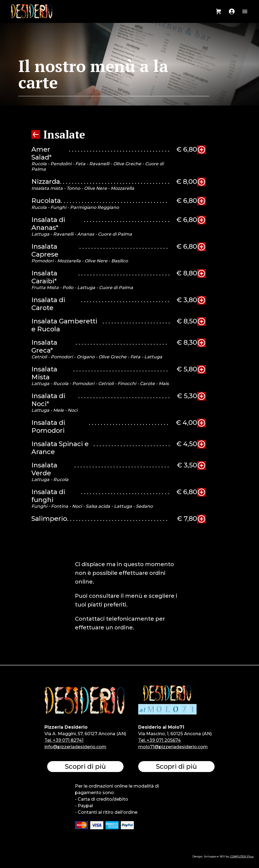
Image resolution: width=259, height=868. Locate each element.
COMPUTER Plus (242, 856)
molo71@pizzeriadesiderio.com (173, 747)
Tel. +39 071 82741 (64, 740)
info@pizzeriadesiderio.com (75, 747)
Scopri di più (85, 766)
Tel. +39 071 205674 (159, 740)
